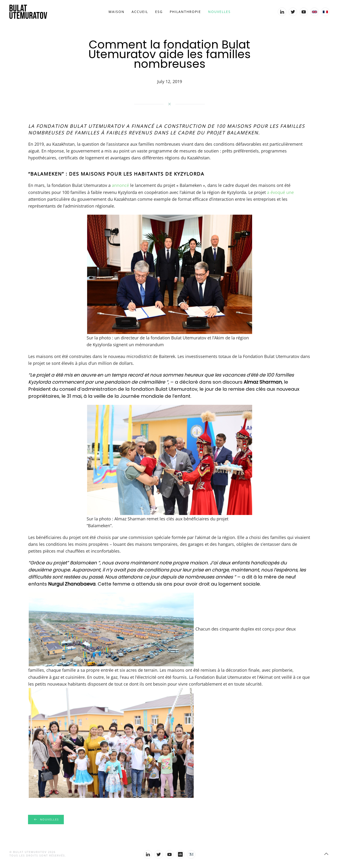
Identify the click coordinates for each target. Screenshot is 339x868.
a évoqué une (280, 192)
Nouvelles (219, 12)
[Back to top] (326, 854)
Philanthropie (185, 12)
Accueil (140, 12)
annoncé (120, 185)
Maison (117, 12)
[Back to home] (28, 12)
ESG (159, 12)
